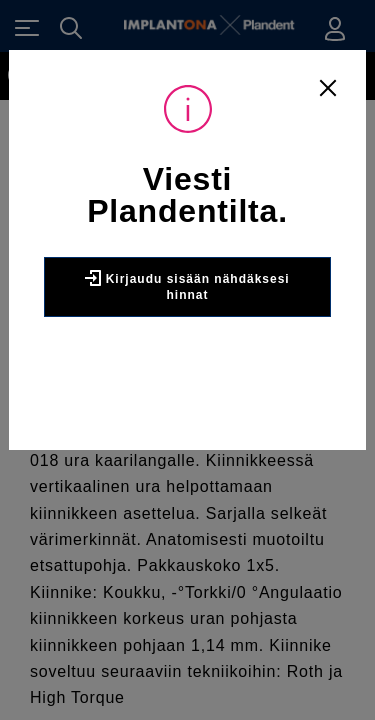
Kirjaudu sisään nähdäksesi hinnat (187, 286)
